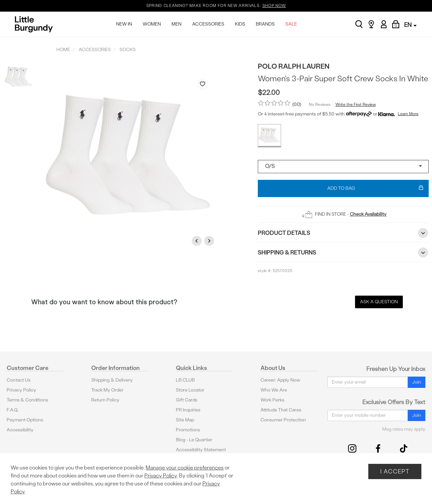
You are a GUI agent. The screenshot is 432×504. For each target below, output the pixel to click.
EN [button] (410, 25)
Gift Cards (187, 400)
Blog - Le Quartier (194, 440)
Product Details (343, 233)
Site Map (185, 420)
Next (210, 241)
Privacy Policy (21, 390)
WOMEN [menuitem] (152, 24)
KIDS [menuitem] (240, 24)
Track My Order (107, 390)
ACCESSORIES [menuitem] (208, 24)
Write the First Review (356, 105)
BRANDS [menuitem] (265, 24)
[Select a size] (343, 167)
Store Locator (190, 390)
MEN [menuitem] (177, 24)
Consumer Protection (283, 420)
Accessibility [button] (20, 430)
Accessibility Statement (201, 450)
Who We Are (274, 390)
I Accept (395, 471)
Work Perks (272, 400)
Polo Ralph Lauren (294, 66)
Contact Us (19, 380)
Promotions (188, 430)
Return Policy (105, 400)
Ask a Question (379, 302)
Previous (198, 241)
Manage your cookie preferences (185, 468)
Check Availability (368, 214)
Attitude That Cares (281, 410)
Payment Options (25, 420)
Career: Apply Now (280, 380)
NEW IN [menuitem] (124, 24)
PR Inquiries (188, 410)
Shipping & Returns (343, 252)
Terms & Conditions (27, 400)
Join (417, 382)
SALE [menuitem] (291, 24)
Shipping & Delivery (112, 380)
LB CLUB (185, 380)
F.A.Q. (13, 410)
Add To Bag (375, 188)
